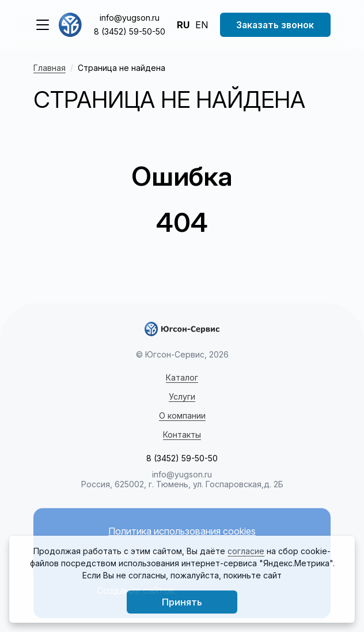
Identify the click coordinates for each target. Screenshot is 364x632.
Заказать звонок (275, 25)
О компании (182, 415)
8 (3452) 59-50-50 (130, 31)
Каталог (182, 377)
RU (183, 25)
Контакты (182, 434)
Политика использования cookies (182, 531)
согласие (246, 551)
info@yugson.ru (130, 18)
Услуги (182, 396)
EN (202, 25)
